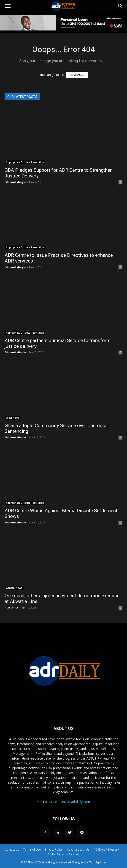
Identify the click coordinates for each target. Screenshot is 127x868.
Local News (12, 418)
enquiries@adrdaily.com (72, 802)
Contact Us (12, 850)
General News (14, 588)
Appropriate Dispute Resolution (25, 162)
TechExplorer (98, 862)
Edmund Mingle (15, 182)
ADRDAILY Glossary (106, 850)
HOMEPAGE (77, 75)
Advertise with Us (78, 850)
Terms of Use (32, 850)
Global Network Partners (64, 854)
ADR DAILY (11, 607)
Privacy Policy (54, 850)
